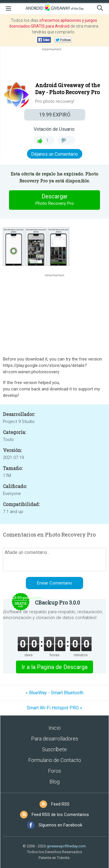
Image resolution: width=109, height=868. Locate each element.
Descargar (55, 200)
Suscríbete (54, 749)
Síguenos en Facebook (60, 825)
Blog (54, 782)
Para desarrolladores (55, 739)
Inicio (55, 728)
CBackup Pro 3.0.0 (57, 602)
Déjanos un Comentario (54, 154)
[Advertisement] (54, 66)
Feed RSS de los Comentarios (60, 815)
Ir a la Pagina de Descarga (54, 667)
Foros (54, 771)
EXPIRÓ (55, 115)
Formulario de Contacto (55, 760)
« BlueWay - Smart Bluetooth (54, 693)
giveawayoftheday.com (66, 846)
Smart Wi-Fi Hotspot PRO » (54, 708)
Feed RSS (60, 804)
